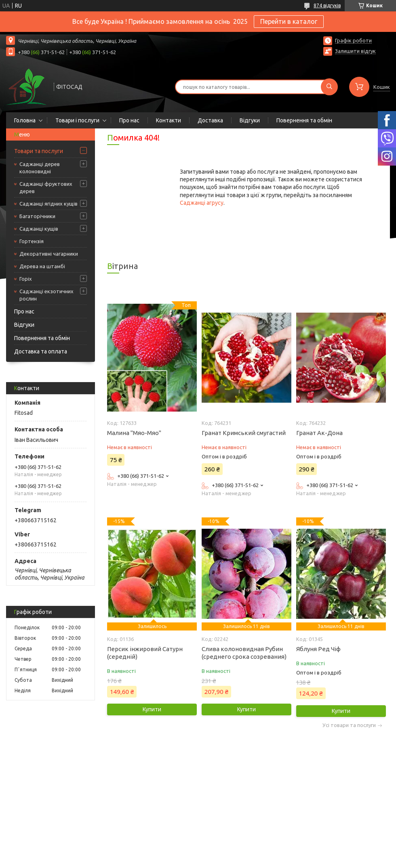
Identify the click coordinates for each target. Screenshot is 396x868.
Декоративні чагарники (49, 254)
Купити (152, 709)
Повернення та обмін (304, 120)
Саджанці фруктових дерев (46, 187)
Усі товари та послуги (349, 725)
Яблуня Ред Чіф (318, 649)
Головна (25, 120)
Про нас (129, 120)
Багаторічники (37, 216)
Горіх (26, 279)
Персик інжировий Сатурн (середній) (145, 653)
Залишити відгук (355, 51)
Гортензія (32, 241)
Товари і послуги (77, 120)
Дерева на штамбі (42, 266)
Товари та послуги (39, 151)
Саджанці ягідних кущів (48, 204)
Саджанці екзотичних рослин (46, 295)
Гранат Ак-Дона (319, 433)
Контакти (169, 120)
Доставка (210, 120)
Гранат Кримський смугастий (244, 433)
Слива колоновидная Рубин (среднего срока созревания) (244, 653)
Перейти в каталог (289, 21)
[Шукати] (329, 87)
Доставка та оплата (41, 351)
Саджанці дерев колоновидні (40, 168)
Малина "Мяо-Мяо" (134, 433)
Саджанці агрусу (202, 203)
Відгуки (250, 120)
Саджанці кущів (39, 229)
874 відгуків (327, 5)
